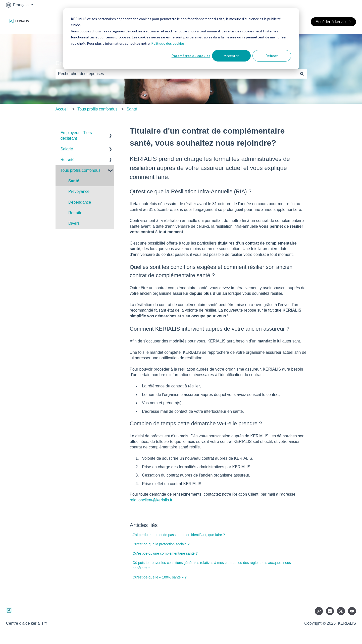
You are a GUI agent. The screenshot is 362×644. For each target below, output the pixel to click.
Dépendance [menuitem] (80, 202)
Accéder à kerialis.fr (333, 22)
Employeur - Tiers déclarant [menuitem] (76, 135)
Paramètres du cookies (191, 56)
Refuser (272, 56)
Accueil (62, 109)
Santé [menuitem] (74, 181)
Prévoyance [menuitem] (79, 191)
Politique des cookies (168, 43)
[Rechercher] (302, 74)
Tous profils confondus (97, 109)
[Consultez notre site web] (319, 611)
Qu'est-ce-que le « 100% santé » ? (159, 577)
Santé (132, 109)
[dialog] (181, 39)
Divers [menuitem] (74, 223)
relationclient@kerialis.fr (151, 500)
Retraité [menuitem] (68, 160)
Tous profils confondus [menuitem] (81, 170)
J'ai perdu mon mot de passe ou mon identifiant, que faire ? (179, 535)
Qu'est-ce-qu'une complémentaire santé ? (165, 553)
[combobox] (176, 74)
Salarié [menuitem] (67, 149)
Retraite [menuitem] (75, 213)
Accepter (231, 56)
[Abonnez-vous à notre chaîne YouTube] (352, 611)
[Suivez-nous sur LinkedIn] (330, 611)
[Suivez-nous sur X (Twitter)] (341, 611)
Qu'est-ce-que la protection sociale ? (161, 544)
